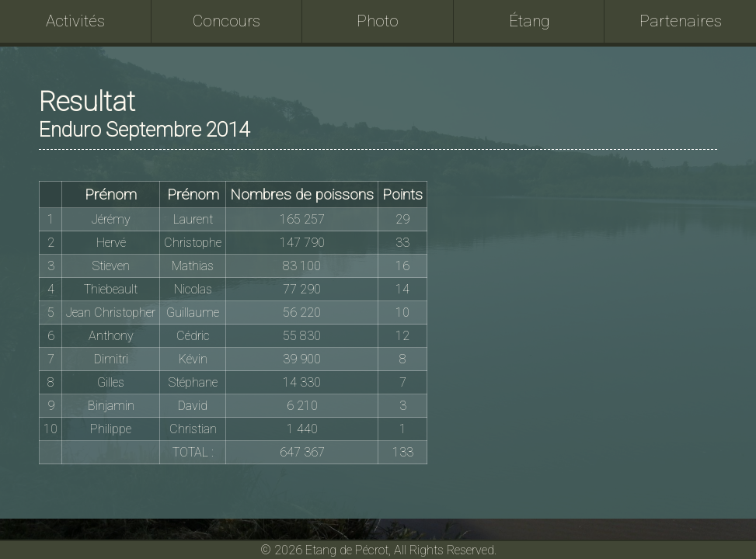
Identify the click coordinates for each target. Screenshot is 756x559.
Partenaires (681, 21)
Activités (75, 21)
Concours (226, 21)
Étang (530, 21)
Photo (378, 21)
